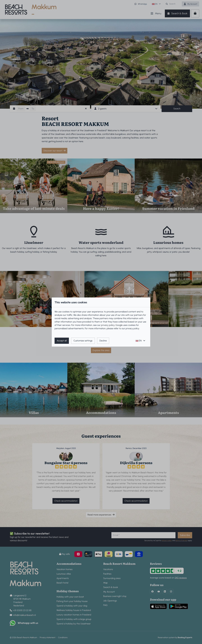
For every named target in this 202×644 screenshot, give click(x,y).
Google (119, 325)
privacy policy (108, 325)
